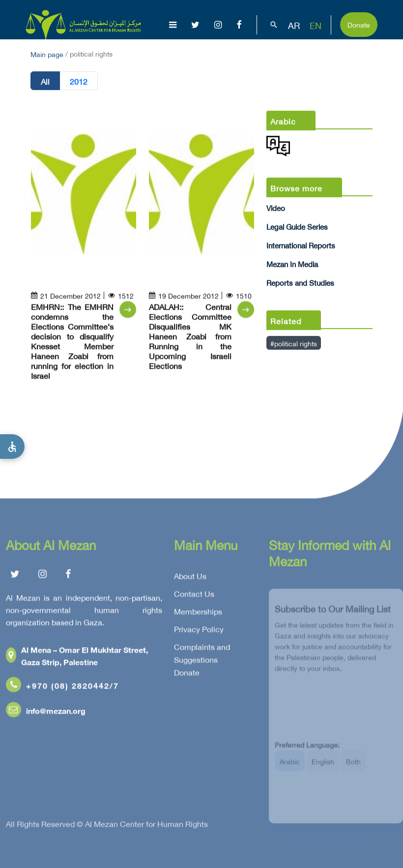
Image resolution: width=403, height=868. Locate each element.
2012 (79, 81)
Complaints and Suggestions (202, 655)
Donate (359, 24)
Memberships (198, 613)
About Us (190, 577)
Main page (47, 53)
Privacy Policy (199, 630)
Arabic (290, 766)
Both (353, 766)
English (323, 766)
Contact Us (194, 595)
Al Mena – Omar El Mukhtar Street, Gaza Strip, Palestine (77, 657)
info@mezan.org (46, 712)
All (45, 81)
